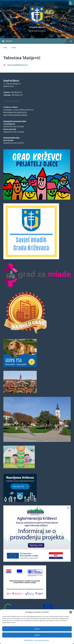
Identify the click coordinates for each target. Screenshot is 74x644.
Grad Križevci (37, 27)
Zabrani (37, 635)
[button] (71, 612)
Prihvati (37, 629)
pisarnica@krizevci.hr (11, 101)
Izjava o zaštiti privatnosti (42, 640)
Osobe (14, 48)
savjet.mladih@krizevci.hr (17, 65)
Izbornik (37, 41)
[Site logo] (37, 23)
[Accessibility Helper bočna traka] (71, 3)
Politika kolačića (29, 640)
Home (5, 48)
